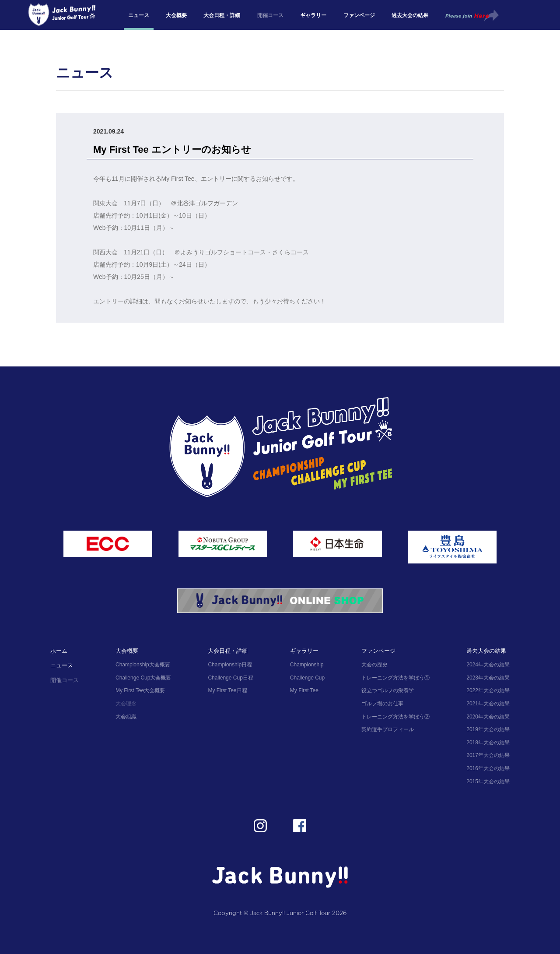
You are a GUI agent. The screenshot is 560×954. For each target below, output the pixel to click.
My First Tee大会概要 (140, 690)
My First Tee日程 (227, 690)
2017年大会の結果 (488, 755)
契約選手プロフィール (388, 729)
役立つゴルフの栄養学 (388, 690)
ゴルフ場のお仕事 (382, 704)
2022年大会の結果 (488, 690)
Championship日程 (230, 665)
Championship (307, 665)
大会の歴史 (374, 665)
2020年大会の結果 (488, 717)
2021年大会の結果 (488, 704)
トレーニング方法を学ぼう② (395, 717)
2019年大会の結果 (488, 729)
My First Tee (304, 690)
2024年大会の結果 (488, 665)
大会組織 (126, 717)
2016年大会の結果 (488, 768)
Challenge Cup (307, 678)
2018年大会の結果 (488, 743)
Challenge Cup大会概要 (143, 678)
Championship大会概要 (143, 665)
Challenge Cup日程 (230, 678)
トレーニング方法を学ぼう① (395, 678)
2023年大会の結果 (488, 678)
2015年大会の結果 (488, 782)
